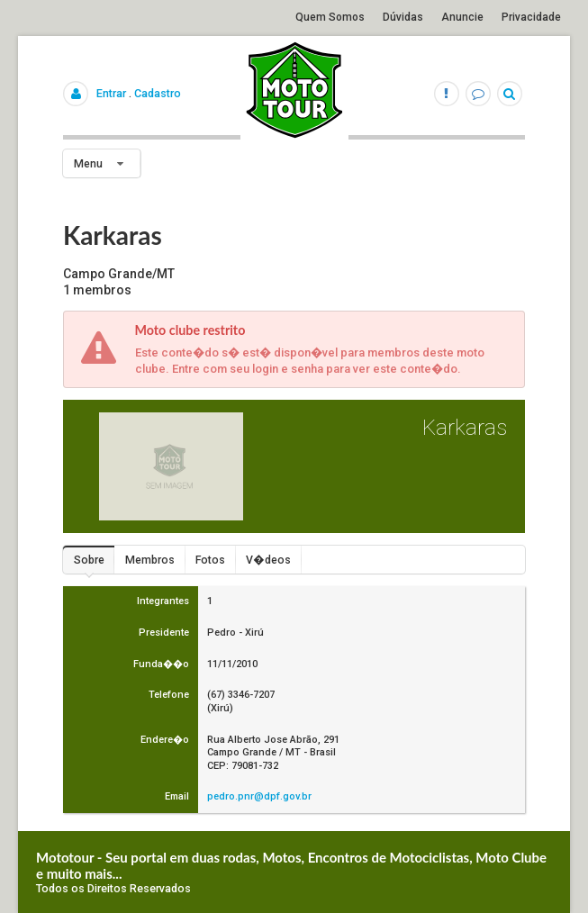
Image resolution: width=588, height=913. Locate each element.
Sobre (89, 560)
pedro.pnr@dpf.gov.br (259, 796)
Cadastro (158, 93)
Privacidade (531, 17)
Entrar (111, 93)
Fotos (210, 560)
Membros (150, 560)
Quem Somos (330, 17)
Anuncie (462, 17)
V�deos (268, 560)
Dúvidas (403, 17)
